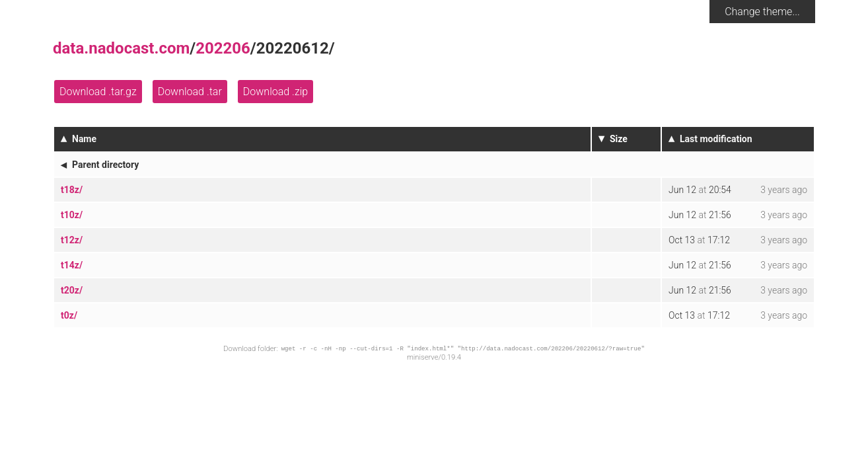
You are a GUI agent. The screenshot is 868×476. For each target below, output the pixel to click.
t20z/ (72, 290)
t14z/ (72, 265)
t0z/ (69, 315)
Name (84, 139)
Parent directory (105, 165)
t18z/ (72, 190)
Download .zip (275, 92)
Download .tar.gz (98, 92)
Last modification (716, 139)
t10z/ (72, 215)
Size (619, 139)
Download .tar (190, 92)
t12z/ (72, 240)
